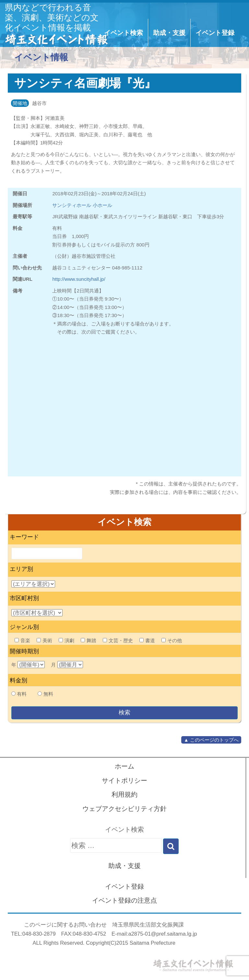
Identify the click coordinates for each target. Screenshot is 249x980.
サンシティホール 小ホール (82, 205)
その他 (172, 640)
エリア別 (21, 569)
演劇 (66, 640)
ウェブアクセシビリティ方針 (124, 809)
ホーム (124, 766)
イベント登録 (215, 33)
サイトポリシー (124, 781)
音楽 (22, 640)
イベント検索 (124, 33)
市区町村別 (24, 598)
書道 (147, 640)
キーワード (24, 537)
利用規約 (124, 794)
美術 (44, 640)
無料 (48, 694)
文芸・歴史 (118, 640)
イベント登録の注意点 (124, 900)
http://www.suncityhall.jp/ (79, 279)
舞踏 (89, 640)
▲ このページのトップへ (211, 740)
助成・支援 (169, 33)
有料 (22, 694)
